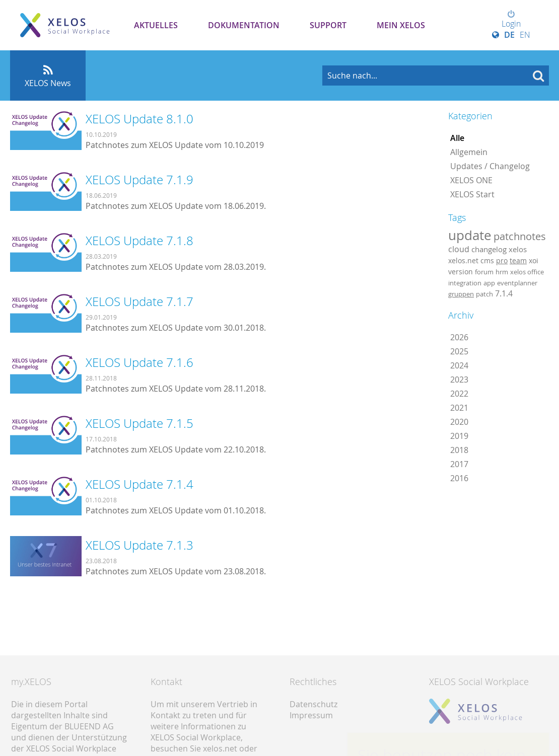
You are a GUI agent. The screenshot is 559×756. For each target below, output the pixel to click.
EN (525, 35)
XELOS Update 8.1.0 (139, 119)
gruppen (461, 294)
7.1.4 (504, 293)
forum (484, 272)
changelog (489, 249)
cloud (459, 249)
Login (511, 20)
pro (502, 260)
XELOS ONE (471, 180)
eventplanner (517, 283)
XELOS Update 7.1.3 (139, 545)
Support (328, 25)
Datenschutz (313, 704)
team (518, 260)
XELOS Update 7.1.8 (139, 241)
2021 (459, 408)
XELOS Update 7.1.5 (139, 423)
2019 (459, 436)
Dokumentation (244, 25)
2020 (459, 422)
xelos (518, 249)
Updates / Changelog (490, 166)
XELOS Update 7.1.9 (139, 180)
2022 (459, 394)
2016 (459, 478)
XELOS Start (472, 194)
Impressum (311, 715)
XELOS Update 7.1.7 (139, 301)
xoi (534, 260)
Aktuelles (156, 25)
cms (487, 260)
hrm (502, 272)
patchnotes (520, 236)
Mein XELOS (401, 25)
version (461, 272)
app (489, 283)
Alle (457, 138)
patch (484, 294)
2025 (459, 351)
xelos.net (463, 260)
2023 (459, 380)
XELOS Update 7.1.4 (139, 484)
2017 (459, 464)
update (470, 235)
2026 (459, 337)
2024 (459, 365)
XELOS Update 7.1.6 (139, 362)
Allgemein (469, 152)
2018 (459, 450)
